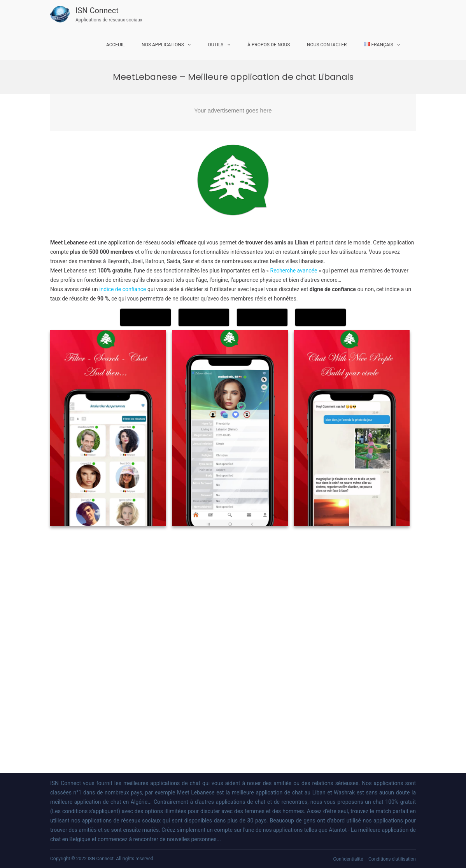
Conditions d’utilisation (392, 859)
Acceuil (116, 45)
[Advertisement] (233, 112)
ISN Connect (97, 11)
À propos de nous (269, 45)
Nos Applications (163, 45)
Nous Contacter (327, 45)
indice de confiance (123, 289)
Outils (215, 45)
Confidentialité (348, 859)
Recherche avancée (294, 271)
